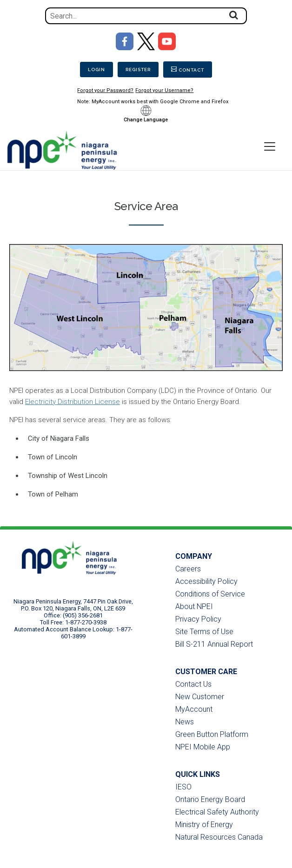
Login (96, 70)
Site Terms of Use (204, 632)
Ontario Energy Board (210, 799)
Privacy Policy (198, 619)
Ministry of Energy (204, 825)
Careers (188, 569)
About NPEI (194, 606)
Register (138, 70)
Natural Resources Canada (219, 837)
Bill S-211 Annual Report (214, 644)
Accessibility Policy (206, 581)
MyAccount (194, 709)
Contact (191, 70)
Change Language (146, 120)
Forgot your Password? (105, 90)
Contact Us (193, 684)
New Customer (200, 697)
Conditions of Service (210, 594)
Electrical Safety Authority (217, 812)
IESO (183, 787)
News (185, 722)
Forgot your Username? (164, 90)
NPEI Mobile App (203, 747)
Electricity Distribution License (73, 402)
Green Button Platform (212, 734)
